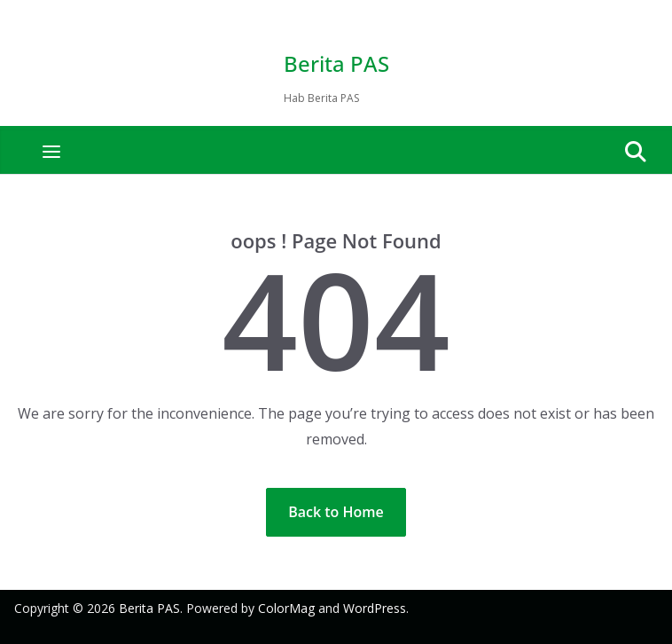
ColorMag (286, 608)
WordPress (375, 608)
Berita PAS (336, 63)
